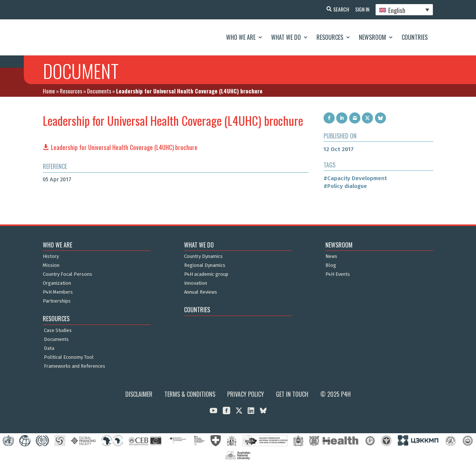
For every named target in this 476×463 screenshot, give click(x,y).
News (331, 256)
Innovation (196, 283)
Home (49, 91)
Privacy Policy (246, 394)
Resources (330, 37)
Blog (331, 265)
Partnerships (57, 301)
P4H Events (338, 274)
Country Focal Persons (67, 274)
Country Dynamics (203, 256)
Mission (51, 265)
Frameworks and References (75, 366)
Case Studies (58, 331)
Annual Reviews (201, 292)
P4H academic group (206, 274)
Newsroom (372, 37)
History (51, 256)
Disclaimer (139, 394)
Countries (415, 37)
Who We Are (241, 37)
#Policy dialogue (345, 186)
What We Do (286, 37)
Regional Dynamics (205, 265)
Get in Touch (292, 394)
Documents (99, 91)
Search (338, 9)
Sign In (361, 9)
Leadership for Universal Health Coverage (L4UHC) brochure (124, 147)
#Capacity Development (355, 178)
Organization (57, 283)
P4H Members (58, 292)
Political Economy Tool (69, 357)
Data (49, 348)
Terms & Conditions (190, 394)
